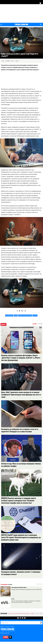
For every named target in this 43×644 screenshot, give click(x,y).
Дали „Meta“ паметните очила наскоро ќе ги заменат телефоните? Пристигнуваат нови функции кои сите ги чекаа (21, 395)
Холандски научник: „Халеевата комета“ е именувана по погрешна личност (21, 575)
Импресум (2, 629)
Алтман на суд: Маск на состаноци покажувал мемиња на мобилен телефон (18, 466)
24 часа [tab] (32, 616)
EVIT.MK (13, 601)
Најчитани (4, 616)
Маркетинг (8, 629)
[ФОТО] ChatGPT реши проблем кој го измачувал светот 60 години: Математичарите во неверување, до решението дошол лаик (21, 539)
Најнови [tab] (35, 324)
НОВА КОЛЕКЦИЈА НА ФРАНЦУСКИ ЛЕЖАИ (19, 590)
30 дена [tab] (41, 616)
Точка (3, 61)
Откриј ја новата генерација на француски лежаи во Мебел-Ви (26, 592)
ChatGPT (35, 315)
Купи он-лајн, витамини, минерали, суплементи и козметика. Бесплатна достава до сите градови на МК (26, 604)
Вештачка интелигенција (25, 315)
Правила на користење (5, 635)
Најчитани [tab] (40, 324)
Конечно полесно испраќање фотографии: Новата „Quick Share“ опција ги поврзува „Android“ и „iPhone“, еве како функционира (21, 358)
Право (16, 315)
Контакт (13, 629)
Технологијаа (9, 315)
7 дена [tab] (37, 616)
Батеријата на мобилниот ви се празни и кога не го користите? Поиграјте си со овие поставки (20, 431)
